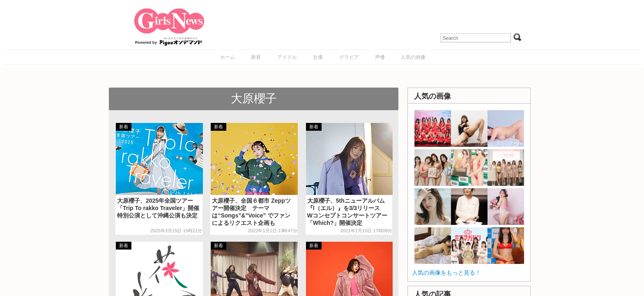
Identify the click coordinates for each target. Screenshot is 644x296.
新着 (256, 57)
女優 (318, 57)
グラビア (349, 57)
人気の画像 (413, 57)
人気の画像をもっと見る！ (446, 273)
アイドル (287, 57)
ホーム (228, 57)
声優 (380, 57)
